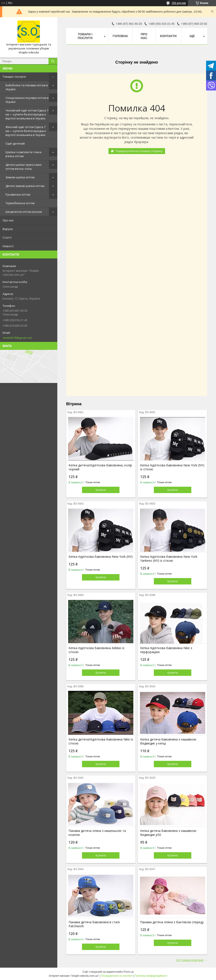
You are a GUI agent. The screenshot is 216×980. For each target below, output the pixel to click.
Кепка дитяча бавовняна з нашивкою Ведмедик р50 (168, 833)
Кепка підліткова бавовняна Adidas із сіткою (96, 650)
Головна (120, 36)
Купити (101, 490)
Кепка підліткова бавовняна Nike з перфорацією (166, 650)
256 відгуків (179, 3)
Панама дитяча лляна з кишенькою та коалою (97, 833)
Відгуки (8, 229)
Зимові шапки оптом (20, 177)
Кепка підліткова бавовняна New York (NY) (101, 557)
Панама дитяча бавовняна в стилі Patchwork (94, 924)
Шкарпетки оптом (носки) (24, 212)
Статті (7, 237)
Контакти (168, 36)
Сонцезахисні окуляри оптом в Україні (27, 100)
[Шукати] (53, 61)
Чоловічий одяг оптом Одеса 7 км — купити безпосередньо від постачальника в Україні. (27, 114)
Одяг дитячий (15, 143)
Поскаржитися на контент (117, 976)
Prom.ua (129, 972)
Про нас (8, 220)
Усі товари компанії (190, 960)
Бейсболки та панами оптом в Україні (27, 87)
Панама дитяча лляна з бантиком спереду (172, 922)
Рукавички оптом (18, 194)
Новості (8, 246)
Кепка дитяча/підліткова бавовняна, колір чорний (100, 467)
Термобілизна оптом (20, 203)
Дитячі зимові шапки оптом (25, 186)
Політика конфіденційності (151, 976)
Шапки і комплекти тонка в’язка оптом (23, 154)
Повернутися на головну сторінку (139, 151)
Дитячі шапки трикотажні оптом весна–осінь (23, 167)
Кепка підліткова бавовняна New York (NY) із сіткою (172, 467)
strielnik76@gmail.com (17, 338)
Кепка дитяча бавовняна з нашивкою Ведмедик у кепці (168, 741)
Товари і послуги (14, 77)
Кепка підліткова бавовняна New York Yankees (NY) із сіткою (169, 559)
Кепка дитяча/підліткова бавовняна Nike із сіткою (101, 741)
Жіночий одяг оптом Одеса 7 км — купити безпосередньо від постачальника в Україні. (26, 131)
